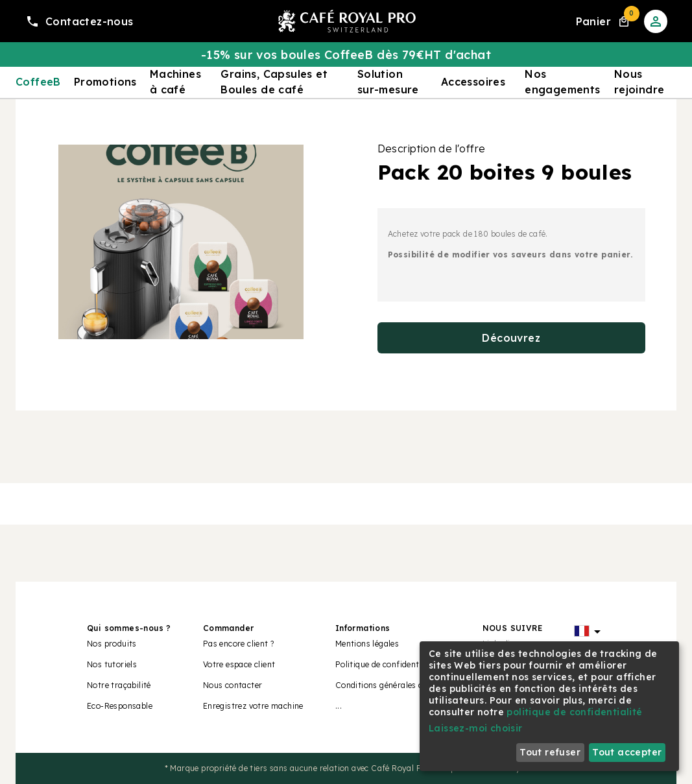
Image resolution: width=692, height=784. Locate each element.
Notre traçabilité (119, 685)
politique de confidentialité (574, 712)
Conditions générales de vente (393, 685)
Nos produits (112, 644)
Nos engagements (562, 82)
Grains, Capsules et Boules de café (274, 82)
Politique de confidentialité (387, 664)
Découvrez (511, 338)
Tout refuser (550, 752)
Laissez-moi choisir (476, 728)
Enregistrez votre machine (253, 706)
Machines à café (175, 82)
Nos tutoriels (112, 664)
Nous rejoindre (639, 82)
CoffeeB (38, 82)
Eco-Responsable (120, 706)
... (339, 706)
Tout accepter (627, 752)
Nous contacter (233, 685)
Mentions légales (367, 644)
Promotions (105, 82)
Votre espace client (239, 664)
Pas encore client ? (239, 644)
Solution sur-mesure (388, 82)
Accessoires (473, 82)
